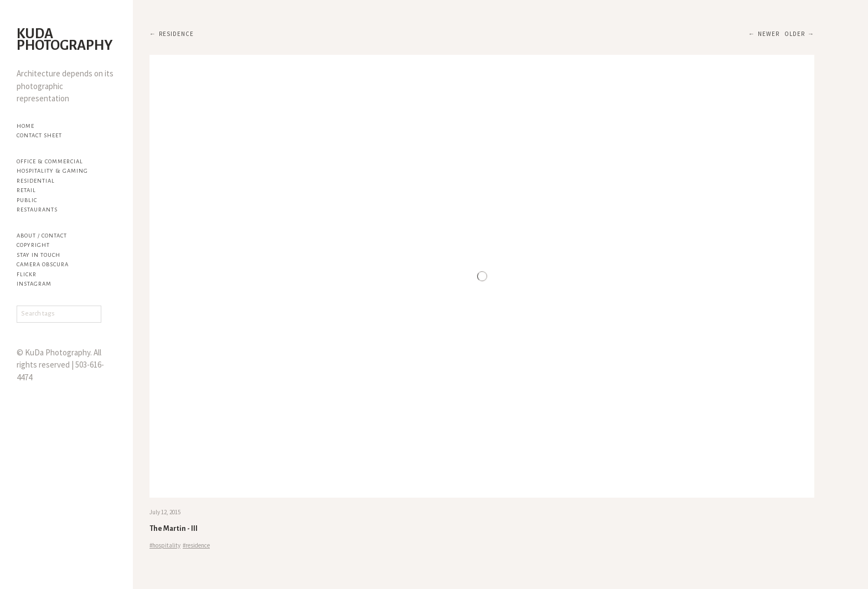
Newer (769, 34)
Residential (36, 181)
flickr (27, 274)
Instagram (34, 284)
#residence (196, 545)
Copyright (33, 245)
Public (27, 200)
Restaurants (37, 210)
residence (176, 34)
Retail (26, 190)
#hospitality (165, 545)
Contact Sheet (39, 135)
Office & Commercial (50, 161)
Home (25, 126)
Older (795, 34)
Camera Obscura (43, 264)
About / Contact (42, 236)
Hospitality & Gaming (52, 171)
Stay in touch (38, 255)
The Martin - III (174, 529)
